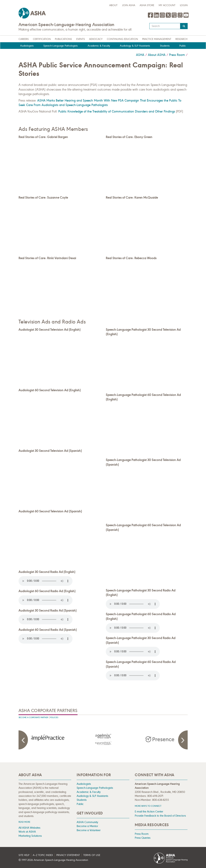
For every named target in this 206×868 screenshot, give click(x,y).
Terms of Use (92, 855)
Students (165, 46)
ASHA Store (147, 5)
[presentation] (47, 739)
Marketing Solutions (30, 836)
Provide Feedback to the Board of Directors (160, 816)
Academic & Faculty (99, 46)
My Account (167, 5)
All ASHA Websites (29, 828)
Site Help (24, 855)
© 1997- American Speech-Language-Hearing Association (53, 860)
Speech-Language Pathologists (61, 46)
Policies (54, 717)
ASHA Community (87, 822)
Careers (24, 39)
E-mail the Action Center (149, 811)
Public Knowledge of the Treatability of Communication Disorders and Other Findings (117, 111)
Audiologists (27, 46)
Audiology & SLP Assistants (135, 46)
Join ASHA (129, 5)
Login (184, 5)
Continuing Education (122, 39)
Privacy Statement (68, 855)
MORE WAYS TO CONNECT (148, 806)
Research (181, 39)
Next (182, 740)
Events (81, 39)
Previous (24, 740)
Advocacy (96, 39)
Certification (42, 39)
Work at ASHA (27, 832)
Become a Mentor (87, 826)
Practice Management (157, 39)
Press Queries (143, 838)
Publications (63, 39)
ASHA (140, 55)
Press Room (177, 55)
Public (183, 46)
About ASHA (157, 55)
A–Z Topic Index (43, 855)
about (113, 5)
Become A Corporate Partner (33, 717)
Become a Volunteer (89, 830)
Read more (24, 822)
